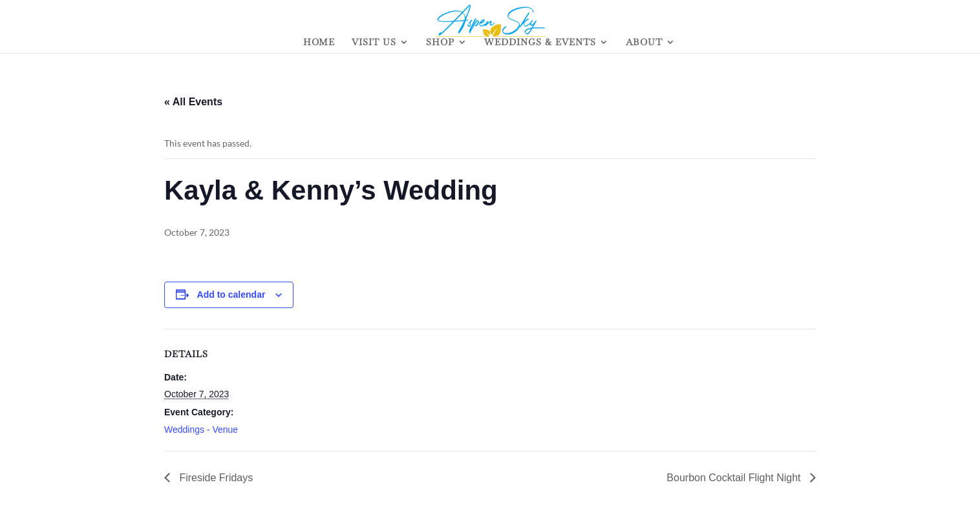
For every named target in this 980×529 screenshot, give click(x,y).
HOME (319, 43)
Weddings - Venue (201, 430)
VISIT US (374, 43)
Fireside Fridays (215, 478)
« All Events (193, 102)
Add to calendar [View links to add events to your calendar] (231, 295)
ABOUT (644, 43)
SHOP (440, 43)
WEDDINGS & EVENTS (540, 43)
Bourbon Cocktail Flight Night (735, 478)
